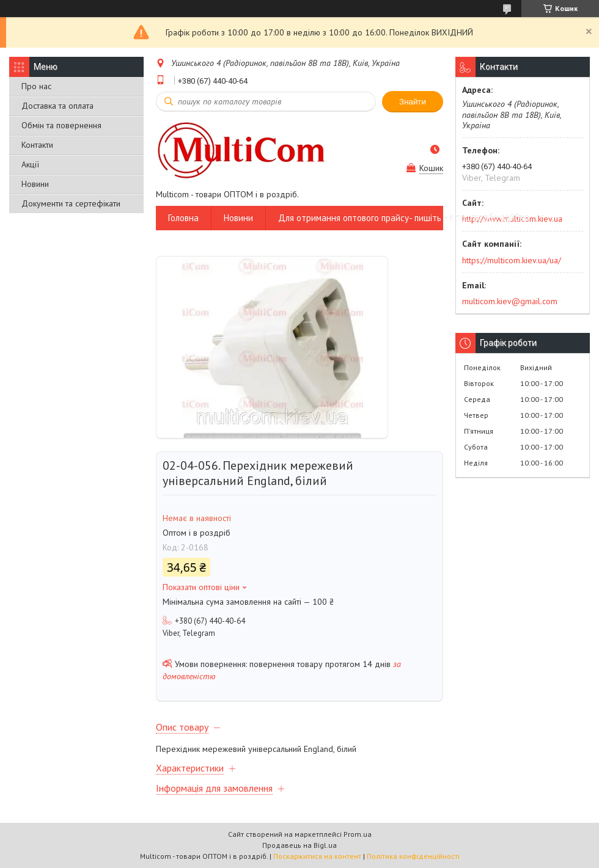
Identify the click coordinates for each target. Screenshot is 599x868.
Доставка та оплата (57, 106)
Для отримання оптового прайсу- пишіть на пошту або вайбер (404, 218)
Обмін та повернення (61, 125)
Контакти (37, 145)
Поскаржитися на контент (317, 856)
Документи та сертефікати (71, 203)
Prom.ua (358, 834)
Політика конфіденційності (413, 856)
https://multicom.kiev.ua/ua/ (512, 260)
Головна (183, 218)
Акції (30, 164)
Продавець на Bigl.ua (299, 845)
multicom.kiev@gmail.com (510, 301)
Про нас (36, 86)
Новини (35, 184)
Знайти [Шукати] (413, 102)
